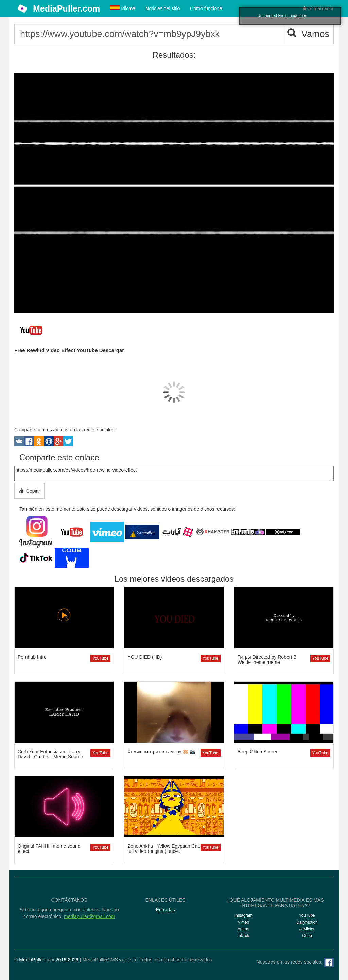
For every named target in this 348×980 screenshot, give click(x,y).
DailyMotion (307, 922)
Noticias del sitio (163, 8)
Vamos (308, 34)
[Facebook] (329, 962)
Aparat (243, 929)
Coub (307, 936)
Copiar (29, 491)
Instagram (243, 915)
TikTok (243, 936)
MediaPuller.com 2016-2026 (49, 960)
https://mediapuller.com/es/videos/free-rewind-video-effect (174, 474)
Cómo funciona (206, 8)
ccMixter (307, 929)
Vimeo (243, 922)
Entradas (166, 910)
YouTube (100, 658)
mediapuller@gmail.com (89, 916)
